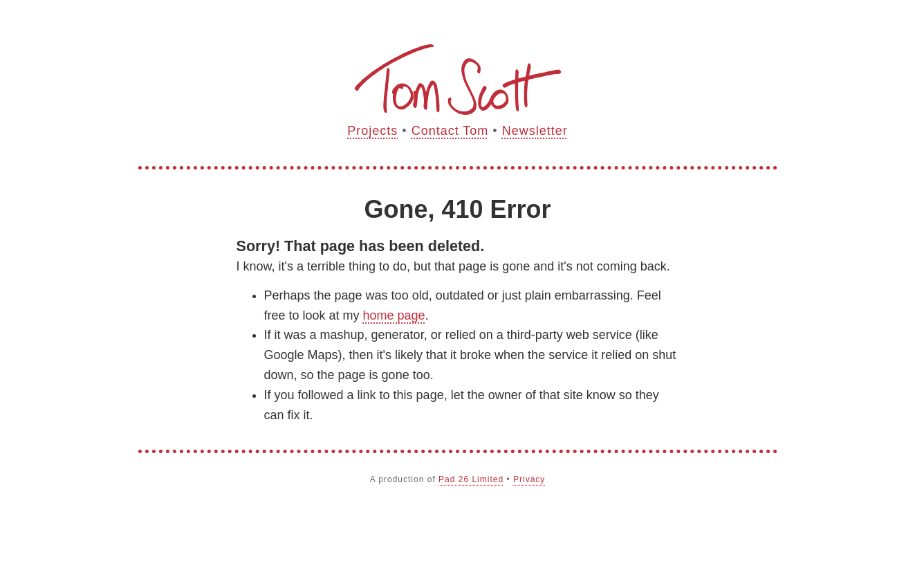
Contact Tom (450, 131)
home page (394, 315)
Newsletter (535, 131)
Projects (372, 131)
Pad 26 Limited (471, 479)
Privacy (529, 479)
